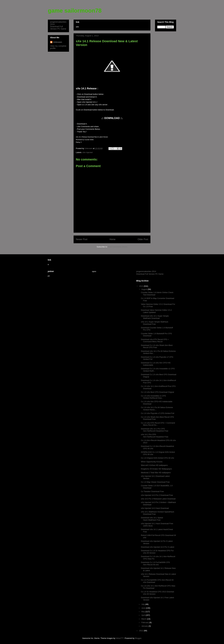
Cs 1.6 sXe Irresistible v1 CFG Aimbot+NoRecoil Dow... (153, 397)
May (143, 612)
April (144, 615)
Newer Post (82, 239)
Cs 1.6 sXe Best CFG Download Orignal (157, 392)
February (145, 622)
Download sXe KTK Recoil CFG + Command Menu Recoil (155, 341)
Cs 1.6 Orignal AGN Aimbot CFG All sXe (157, 458)
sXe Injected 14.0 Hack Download (155, 508)
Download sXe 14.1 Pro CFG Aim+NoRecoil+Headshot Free (154, 430)
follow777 (120, 638)
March (144, 619)
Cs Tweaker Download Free (152, 491)
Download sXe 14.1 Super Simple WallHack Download (155, 317)
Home (113, 239)
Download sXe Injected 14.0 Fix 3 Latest (157, 547)
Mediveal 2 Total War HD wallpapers (156, 473)
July (143, 604)
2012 (141, 631)
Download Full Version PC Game (58, 28)
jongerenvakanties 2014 (146, 271)
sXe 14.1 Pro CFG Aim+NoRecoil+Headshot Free (154, 436)
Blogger (138, 638)
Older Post (143, 239)
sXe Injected (88, 152)
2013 (141, 286)
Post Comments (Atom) (118, 247)
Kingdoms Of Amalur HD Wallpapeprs (156, 469)
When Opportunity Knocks (152, 462)
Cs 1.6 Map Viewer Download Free (155, 482)
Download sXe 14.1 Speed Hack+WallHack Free (152, 519)
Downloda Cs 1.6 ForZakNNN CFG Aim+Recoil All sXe (155, 563)
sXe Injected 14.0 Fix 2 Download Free (157, 495)
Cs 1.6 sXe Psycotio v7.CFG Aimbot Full (157, 413)
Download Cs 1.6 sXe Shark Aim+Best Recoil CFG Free (157, 346)
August (145, 289)
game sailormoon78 (75, 11)
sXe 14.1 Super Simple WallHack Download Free (154, 323)
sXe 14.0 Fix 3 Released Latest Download (158, 499)
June (144, 608)
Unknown (57, 42)
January (145, 626)
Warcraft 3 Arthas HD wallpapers (154, 465)
